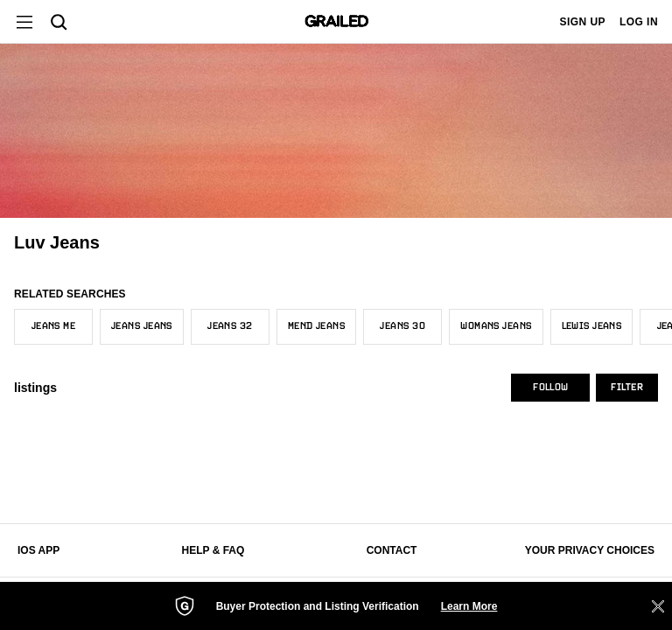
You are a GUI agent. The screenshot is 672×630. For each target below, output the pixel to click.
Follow (550, 388)
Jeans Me (54, 326)
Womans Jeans (496, 326)
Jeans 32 (230, 326)
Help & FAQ (213, 550)
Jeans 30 (402, 326)
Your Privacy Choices (590, 550)
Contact (392, 550)
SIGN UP (583, 22)
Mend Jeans (316, 326)
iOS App (38, 550)
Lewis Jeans (592, 326)
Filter (627, 388)
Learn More (469, 606)
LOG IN (639, 22)
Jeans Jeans (142, 326)
